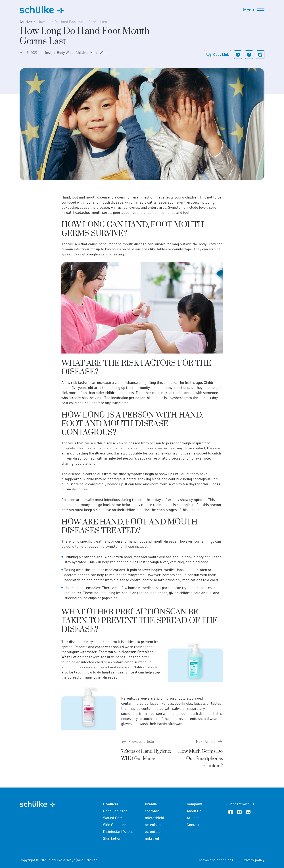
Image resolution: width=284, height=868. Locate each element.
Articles (26, 22)
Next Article (206, 741)
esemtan (152, 811)
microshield (154, 818)
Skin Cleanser (114, 825)
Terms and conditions (216, 860)
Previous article (141, 741)
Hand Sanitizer (115, 811)
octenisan (153, 825)
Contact (193, 825)
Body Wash (66, 52)
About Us (194, 811)
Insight (50, 52)
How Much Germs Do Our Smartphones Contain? (200, 759)
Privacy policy (253, 860)
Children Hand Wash (92, 52)
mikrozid (152, 838)
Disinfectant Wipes (118, 831)
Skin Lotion (112, 838)
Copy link (221, 54)
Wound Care (113, 818)
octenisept (153, 831)
